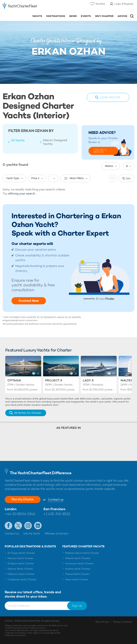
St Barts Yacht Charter (21, 563)
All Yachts (18, 140)
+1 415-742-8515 (57, 514)
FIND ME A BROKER (100, 151)
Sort (128, 178)
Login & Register (124, 4)
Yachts (37, 16)
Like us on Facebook (8, 526)
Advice (122, 16)
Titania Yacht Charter (77, 574)
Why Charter (104, 16)
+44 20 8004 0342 (20, 514)
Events (86, 16)
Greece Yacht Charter (20, 569)
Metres (109, 166)
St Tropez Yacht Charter (21, 553)
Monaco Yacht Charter (21, 558)
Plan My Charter (23, 499)
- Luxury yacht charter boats (20, 7)
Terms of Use (102, 622)
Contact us (56, 500)
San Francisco (54, 509)
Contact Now (29, 301)
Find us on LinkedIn (38, 526)
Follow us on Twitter (18, 526)
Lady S (88, 380)
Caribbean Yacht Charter (22, 579)
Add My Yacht (32, 533)
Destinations (56, 16)
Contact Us (12, 533)
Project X (54, 380)
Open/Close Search (132, 16)
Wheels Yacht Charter (78, 558)
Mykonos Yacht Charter (21, 574)
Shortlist (100, 4)
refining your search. (22, 193)
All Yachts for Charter (28, 413)
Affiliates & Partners (56, 533)
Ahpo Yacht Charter (77, 579)
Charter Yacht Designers (43, 25)
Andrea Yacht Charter (78, 569)
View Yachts (110, 97)
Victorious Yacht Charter (79, 563)
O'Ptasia (14, 380)
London (11, 509)
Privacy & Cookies (122, 622)
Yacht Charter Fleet (16, 25)
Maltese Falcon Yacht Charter (82, 553)
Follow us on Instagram (28, 526)
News (73, 16)
